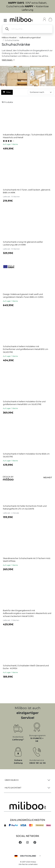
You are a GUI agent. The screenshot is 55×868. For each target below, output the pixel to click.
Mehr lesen (8, 60)
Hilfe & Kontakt (13, 788)
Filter (7, 92)
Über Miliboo (12, 780)
